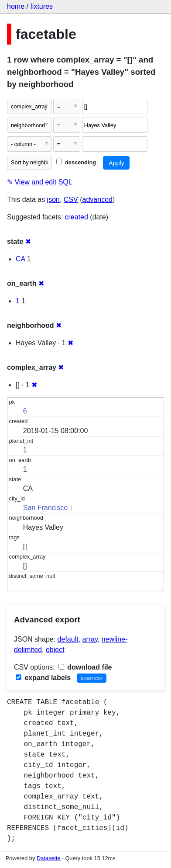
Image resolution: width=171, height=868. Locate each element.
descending (76, 162)
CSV (71, 200)
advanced (97, 200)
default (68, 639)
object (55, 650)
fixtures (41, 6)
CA (20, 259)
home (16, 6)
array (90, 639)
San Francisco (45, 508)
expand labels (43, 678)
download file (85, 667)
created (77, 217)
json (53, 200)
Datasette (49, 858)
